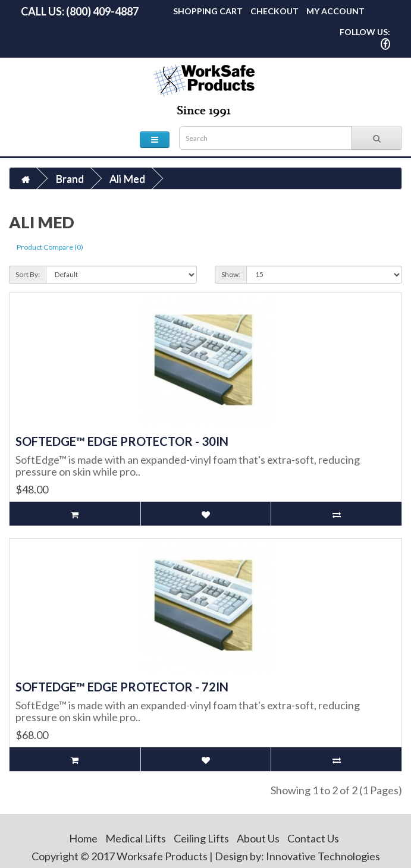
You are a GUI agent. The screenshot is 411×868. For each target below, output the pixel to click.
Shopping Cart (208, 11)
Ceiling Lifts (201, 838)
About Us (258, 838)
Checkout (274, 11)
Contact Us (313, 838)
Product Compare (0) (50, 247)
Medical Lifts (136, 838)
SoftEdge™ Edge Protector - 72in (122, 687)
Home (83, 838)
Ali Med (127, 178)
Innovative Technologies (323, 856)
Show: (231, 274)
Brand (70, 178)
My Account (335, 11)
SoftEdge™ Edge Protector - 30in (122, 441)
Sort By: (28, 274)
